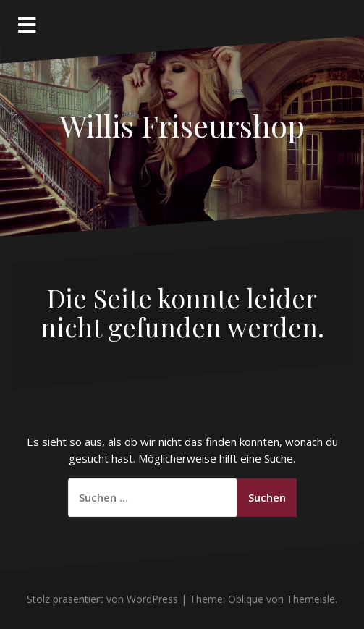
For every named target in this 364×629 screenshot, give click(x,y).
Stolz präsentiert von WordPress (102, 599)
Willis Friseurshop (182, 125)
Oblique (246, 599)
